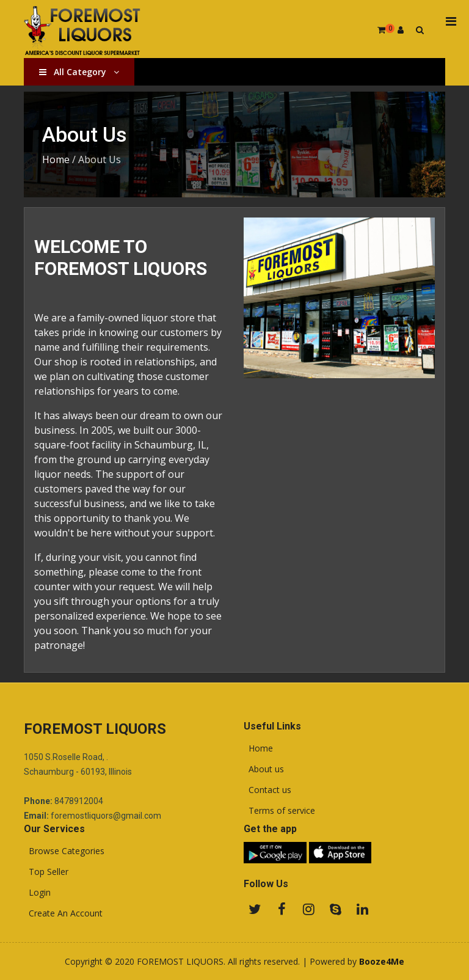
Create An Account (63, 913)
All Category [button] (79, 72)
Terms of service (279, 811)
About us (264, 769)
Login (37, 893)
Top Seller (46, 872)
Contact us (267, 790)
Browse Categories (64, 851)
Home (56, 159)
